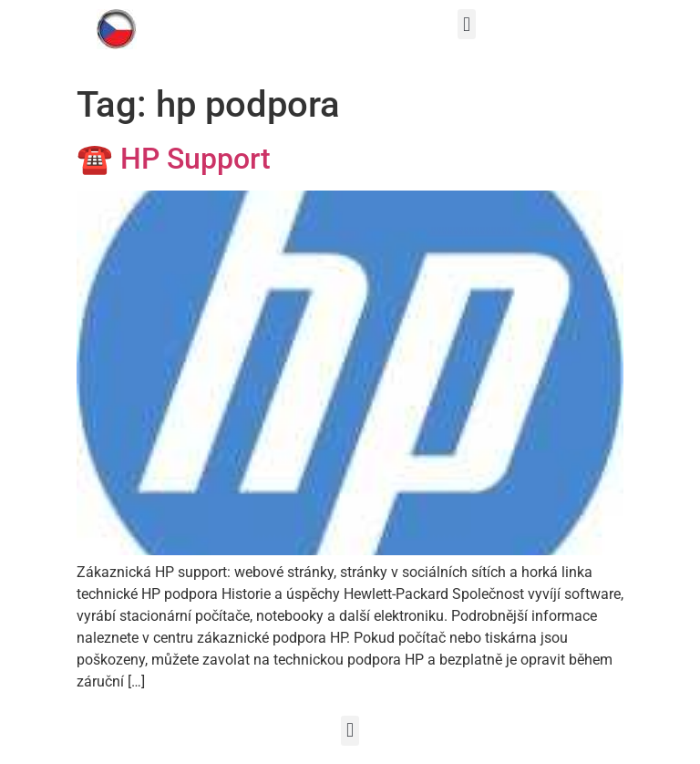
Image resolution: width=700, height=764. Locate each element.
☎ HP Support (174, 159)
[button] (466, 24)
